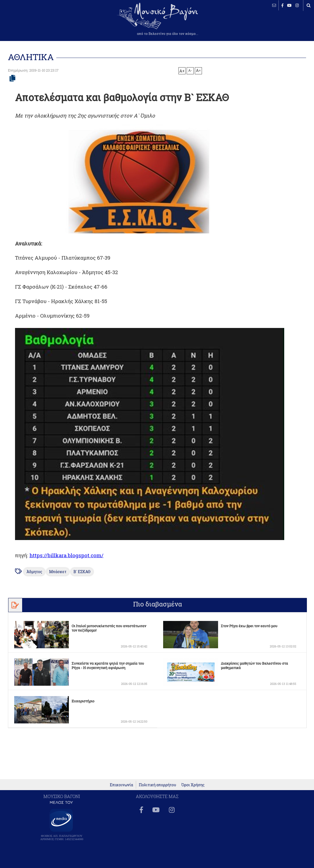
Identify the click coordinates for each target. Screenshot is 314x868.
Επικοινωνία (121, 785)
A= (198, 71)
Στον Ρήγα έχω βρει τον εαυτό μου (249, 626)
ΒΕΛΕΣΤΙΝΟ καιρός (33, 22)
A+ (182, 71)
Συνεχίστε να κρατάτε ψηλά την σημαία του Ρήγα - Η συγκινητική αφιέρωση (108, 665)
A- (190, 70)
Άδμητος (34, 572)
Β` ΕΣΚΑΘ (82, 572)
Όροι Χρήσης (193, 785)
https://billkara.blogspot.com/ (67, 555)
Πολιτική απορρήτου (157, 785)
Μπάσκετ (58, 572)
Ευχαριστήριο (83, 701)
